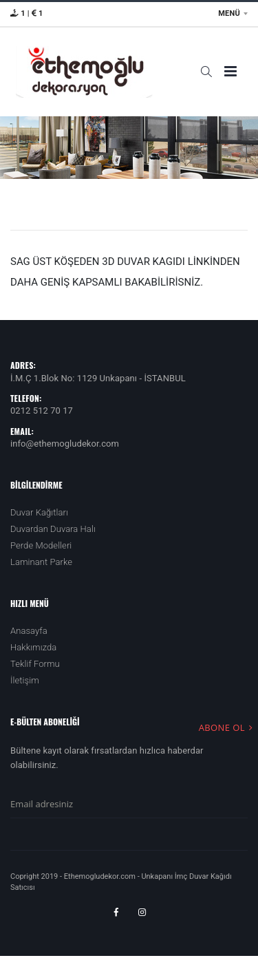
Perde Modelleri (41, 545)
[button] (206, 72)
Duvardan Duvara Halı (53, 529)
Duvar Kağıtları (39, 512)
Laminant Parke (41, 562)
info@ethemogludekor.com (65, 444)
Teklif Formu (35, 664)
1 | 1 (27, 13)
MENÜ (229, 13)
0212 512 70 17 (42, 411)
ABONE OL (228, 727)
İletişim (25, 680)
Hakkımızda (33, 647)
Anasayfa (29, 631)
